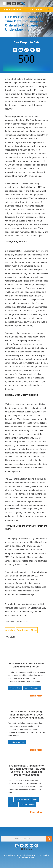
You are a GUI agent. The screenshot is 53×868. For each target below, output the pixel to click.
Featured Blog (15, 688)
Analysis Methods (22, 799)
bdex (35, 799)
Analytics (10, 630)
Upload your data (12, 10)
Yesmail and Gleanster (15, 135)
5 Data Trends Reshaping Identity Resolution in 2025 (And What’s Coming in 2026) (27, 715)
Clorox (32, 445)
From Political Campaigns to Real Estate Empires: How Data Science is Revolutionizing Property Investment (26, 770)
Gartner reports (12, 116)
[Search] (49, 839)
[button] (49, 4)
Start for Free (36, 10)
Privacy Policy (43, 855)
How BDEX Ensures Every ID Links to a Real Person (26, 665)
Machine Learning (28, 804)
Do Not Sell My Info (27, 858)
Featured (13, 804)
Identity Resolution (32, 688)
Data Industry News (27, 630)
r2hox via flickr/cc (22, 621)
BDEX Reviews (26, 849)
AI (10, 799)
